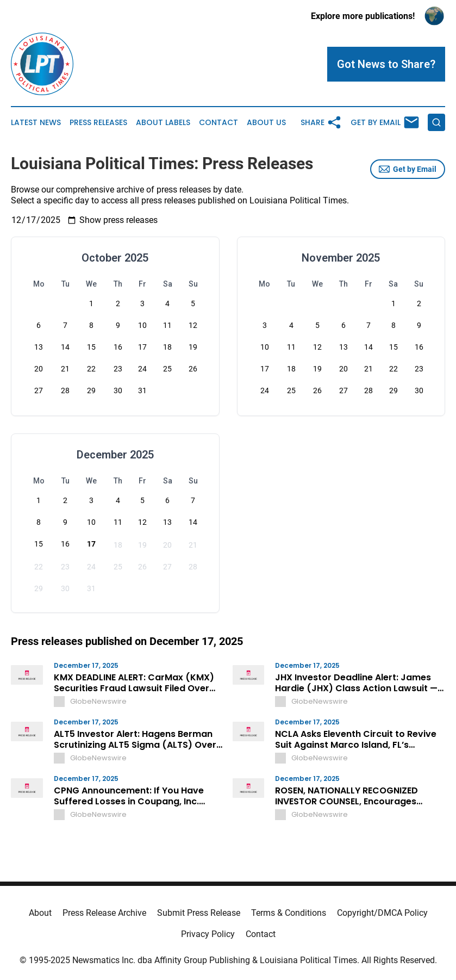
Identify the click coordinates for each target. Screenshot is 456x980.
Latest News (36, 123)
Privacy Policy (208, 934)
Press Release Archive (104, 913)
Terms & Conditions (289, 913)
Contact (218, 123)
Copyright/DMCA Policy (382, 913)
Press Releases (98, 123)
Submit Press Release (199, 913)
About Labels (163, 123)
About (40, 913)
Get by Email (408, 169)
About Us (266, 123)
